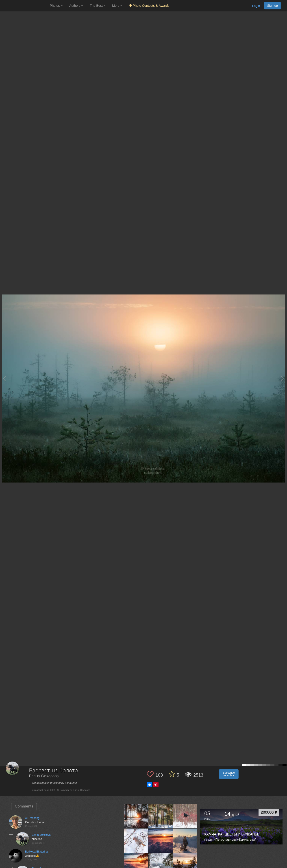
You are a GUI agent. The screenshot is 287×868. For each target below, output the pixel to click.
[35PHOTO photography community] (24, 6)
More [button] (117, 6)
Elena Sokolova (41, 835)
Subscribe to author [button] (229, 774)
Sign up (272, 6)
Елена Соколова (44, 776)
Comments (24, 806)
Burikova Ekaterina (36, 852)
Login (256, 6)
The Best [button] (98, 6)
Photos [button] (56, 6)
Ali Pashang (32, 818)
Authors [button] (76, 6)
